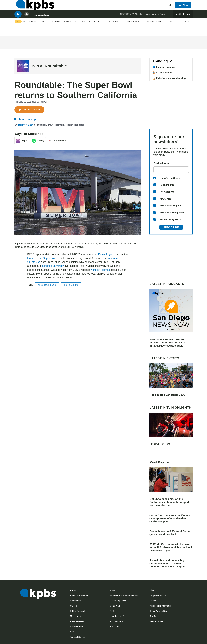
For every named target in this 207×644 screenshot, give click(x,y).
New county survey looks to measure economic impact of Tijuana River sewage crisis (167, 343)
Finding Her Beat (160, 444)
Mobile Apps (76, 616)
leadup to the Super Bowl (42, 258)
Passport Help (116, 621)
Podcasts (133, 30)
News (42, 30)
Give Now (184, 7)
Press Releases (77, 621)
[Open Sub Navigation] (48, 30)
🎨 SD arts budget (163, 73)
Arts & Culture (92, 30)
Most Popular (161, 462)
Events (173, 30)
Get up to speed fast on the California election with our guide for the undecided (170, 502)
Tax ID (153, 616)
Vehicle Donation (157, 621)
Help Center (115, 627)
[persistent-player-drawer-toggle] (183, 21)
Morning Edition (41, 22)
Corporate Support (158, 595)
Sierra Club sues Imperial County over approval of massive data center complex (170, 518)
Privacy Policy (76, 627)
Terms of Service (78, 637)
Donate (153, 601)
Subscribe (171, 227)
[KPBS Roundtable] (23, 66)
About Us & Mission (79, 595)
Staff (72, 632)
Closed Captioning (118, 601)
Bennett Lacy (26, 125)
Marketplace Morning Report (153, 21)
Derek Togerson (107, 254)
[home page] (34, 8)
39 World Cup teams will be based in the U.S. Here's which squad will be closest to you (171, 547)
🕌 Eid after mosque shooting (169, 78)
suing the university (53, 266)
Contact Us (115, 606)
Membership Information (161, 606)
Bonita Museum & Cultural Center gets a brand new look (170, 533)
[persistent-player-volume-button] (27, 21)
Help (187, 30)
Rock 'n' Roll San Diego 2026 (167, 395)
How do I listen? (117, 616)
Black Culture (71, 285)
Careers (74, 606)
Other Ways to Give (159, 611)
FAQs (112, 611)
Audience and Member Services (124, 595)
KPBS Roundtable (50, 66)
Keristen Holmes (100, 270)
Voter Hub (29, 30)
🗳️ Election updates (164, 67)
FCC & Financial (77, 611)
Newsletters (75, 601)
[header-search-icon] (171, 8)
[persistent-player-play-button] (18, 21)
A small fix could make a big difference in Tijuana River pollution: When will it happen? (169, 564)
